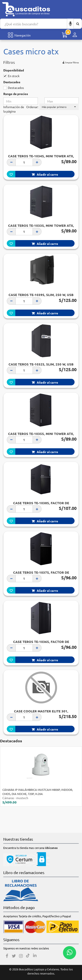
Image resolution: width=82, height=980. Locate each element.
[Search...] (34, 24)
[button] (59, 107)
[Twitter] (14, 956)
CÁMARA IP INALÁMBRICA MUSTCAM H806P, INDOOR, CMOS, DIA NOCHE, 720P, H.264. (38, 792)
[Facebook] (7, 956)
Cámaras (8, 798)
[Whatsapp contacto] (70, 953)
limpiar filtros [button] (70, 62)
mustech (22, 798)
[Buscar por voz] (70, 24)
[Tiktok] (28, 956)
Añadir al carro (45, 174)
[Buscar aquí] (78, 24)
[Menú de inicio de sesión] (75, 35)
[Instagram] (21, 956)
